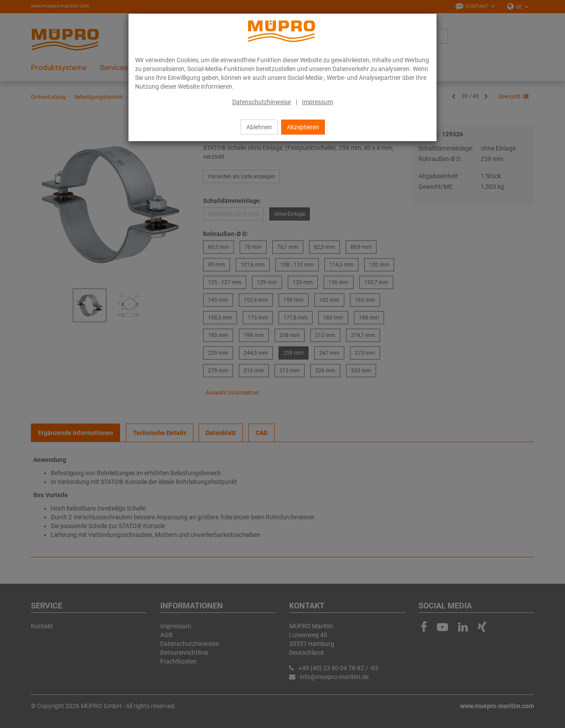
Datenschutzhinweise (262, 102)
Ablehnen (259, 127)
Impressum (317, 102)
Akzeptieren (303, 127)
